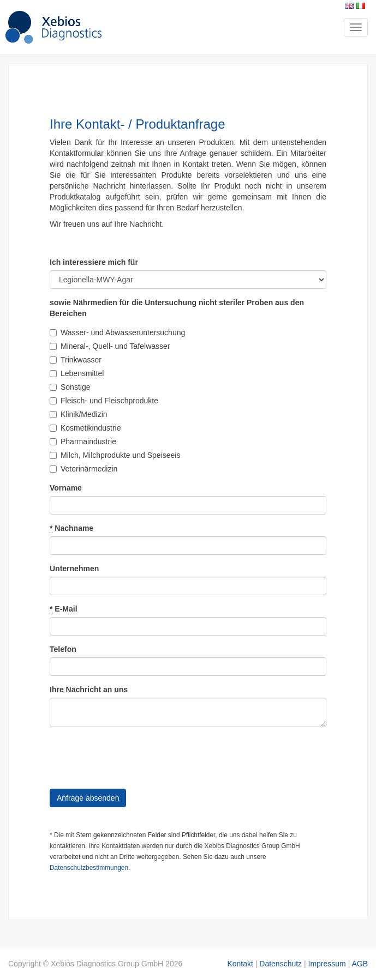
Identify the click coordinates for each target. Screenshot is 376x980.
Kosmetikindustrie (85, 428)
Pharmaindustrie (83, 441)
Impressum (327, 964)
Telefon (63, 649)
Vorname (66, 488)
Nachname (71, 528)
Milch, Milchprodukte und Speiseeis (115, 455)
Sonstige (70, 387)
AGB (360, 964)
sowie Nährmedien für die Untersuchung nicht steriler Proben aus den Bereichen (177, 308)
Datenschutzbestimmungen (89, 868)
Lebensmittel (77, 373)
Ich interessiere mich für (94, 262)
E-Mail (64, 609)
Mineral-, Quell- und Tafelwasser (110, 346)
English (349, 6)
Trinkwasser (76, 360)
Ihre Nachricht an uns (89, 689)
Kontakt (240, 964)
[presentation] (133, 757)
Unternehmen (74, 568)
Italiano (361, 6)
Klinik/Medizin (79, 414)
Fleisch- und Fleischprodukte (104, 401)
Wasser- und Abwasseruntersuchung (117, 332)
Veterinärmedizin (83, 469)
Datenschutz (280, 964)
